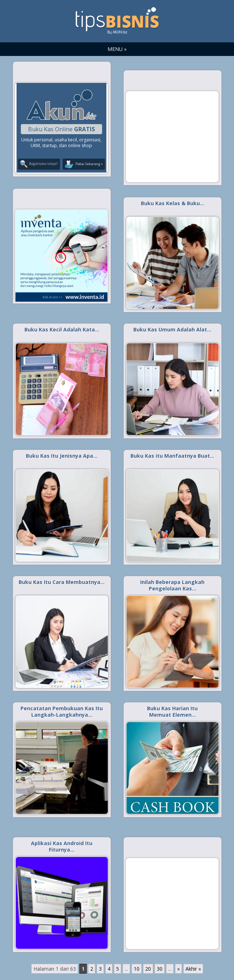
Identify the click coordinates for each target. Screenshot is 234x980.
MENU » (117, 49)
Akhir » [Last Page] (193, 969)
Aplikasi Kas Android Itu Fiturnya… (62, 846)
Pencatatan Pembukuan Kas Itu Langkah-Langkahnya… (62, 712)
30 (160, 969)
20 (148, 969)
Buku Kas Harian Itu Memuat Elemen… (172, 712)
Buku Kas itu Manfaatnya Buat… (172, 456)
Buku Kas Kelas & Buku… (173, 203)
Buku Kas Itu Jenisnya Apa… (62, 456)
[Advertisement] (172, 136)
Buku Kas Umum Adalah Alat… (172, 329)
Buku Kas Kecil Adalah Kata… (62, 329)
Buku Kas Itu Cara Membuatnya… (62, 582)
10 (137, 969)
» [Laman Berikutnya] (178, 969)
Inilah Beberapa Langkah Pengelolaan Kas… (172, 585)
